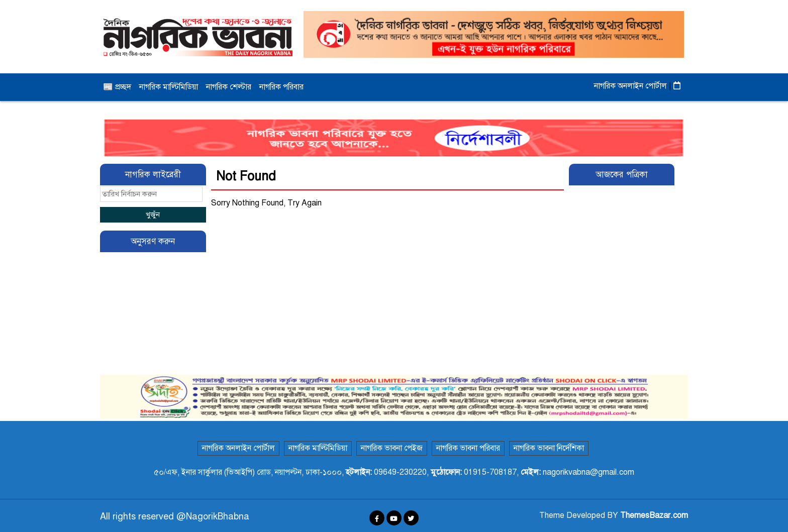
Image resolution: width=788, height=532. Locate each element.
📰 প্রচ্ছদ (117, 87)
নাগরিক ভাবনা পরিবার (468, 448)
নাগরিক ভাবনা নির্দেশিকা (549, 448)
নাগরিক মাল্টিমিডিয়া (169, 87)
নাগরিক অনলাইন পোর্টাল (631, 86)
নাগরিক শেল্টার (229, 87)
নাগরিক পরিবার (281, 87)
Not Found (246, 176)
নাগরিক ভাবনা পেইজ (392, 448)
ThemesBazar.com (654, 515)
